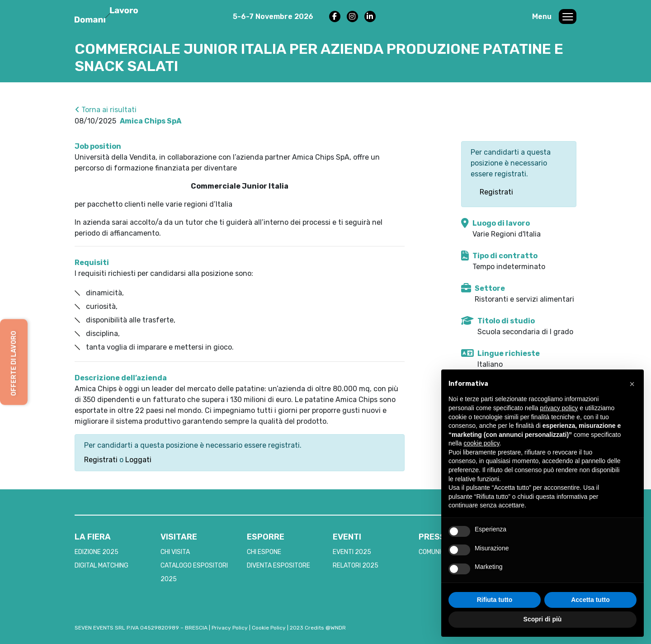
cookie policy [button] (481, 443)
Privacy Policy (230, 628)
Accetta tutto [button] (590, 600)
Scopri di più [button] (543, 619)
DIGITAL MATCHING (101, 566)
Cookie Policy (269, 628)
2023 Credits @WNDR (318, 628)
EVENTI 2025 (352, 552)
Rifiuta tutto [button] (495, 600)
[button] (632, 384)
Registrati (101, 460)
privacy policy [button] (559, 408)
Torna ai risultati (106, 110)
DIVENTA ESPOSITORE (278, 566)
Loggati (138, 460)
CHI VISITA (175, 552)
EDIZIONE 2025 (97, 552)
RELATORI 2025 (356, 566)
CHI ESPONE (264, 552)
